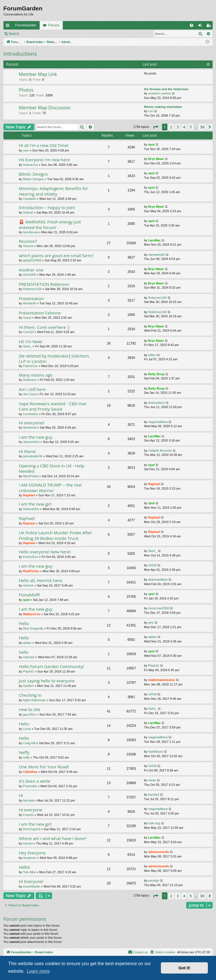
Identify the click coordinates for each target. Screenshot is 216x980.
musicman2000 (159, 608)
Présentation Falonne (40, 313)
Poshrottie (30, 786)
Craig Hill (29, 743)
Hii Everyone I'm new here (44, 160)
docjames (30, 858)
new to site (30, 709)
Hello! (24, 867)
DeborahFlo (31, 509)
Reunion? (28, 241)
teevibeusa (31, 232)
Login (31, 34)
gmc (151, 623)
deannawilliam (158, 580)
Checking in (30, 695)
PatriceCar (30, 366)
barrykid (29, 800)
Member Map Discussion (45, 108)
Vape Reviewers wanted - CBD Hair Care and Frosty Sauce (53, 406)
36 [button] (202, 127)
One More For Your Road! (44, 767)
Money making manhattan (163, 107)
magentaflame (158, 422)
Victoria (28, 246)
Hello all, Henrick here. (41, 580)
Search (14, 34)
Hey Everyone (32, 853)
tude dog (154, 823)
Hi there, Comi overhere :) (44, 327)
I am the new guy (36, 437)
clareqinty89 (157, 255)
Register (50, 34)
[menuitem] (192, 25)
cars (26, 150)
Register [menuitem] (210, 26)
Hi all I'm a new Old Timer (44, 145)
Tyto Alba (29, 872)
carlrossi (29, 657)
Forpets (28, 815)
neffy (26, 757)
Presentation (31, 298)
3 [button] (178, 127)
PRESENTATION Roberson (44, 284)
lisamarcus (31, 165)
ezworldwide (32, 886)
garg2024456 (32, 260)
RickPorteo (31, 571)
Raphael (29, 495)
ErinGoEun (31, 557)
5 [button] (191, 127)
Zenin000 (30, 275)
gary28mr (30, 714)
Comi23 (28, 332)
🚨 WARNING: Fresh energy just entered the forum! (50, 224)
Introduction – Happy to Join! (47, 207)
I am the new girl (35, 504)
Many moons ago (36, 375)
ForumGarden (26, 25)
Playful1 (29, 671)
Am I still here (32, 389)
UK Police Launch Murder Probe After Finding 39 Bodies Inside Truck (56, 535)
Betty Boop (157, 374)
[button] (156, 127)
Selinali (28, 212)
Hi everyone (31, 810)
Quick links (9, 26)
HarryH (28, 843)
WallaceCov (32, 614)
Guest (27, 318)
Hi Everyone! (31, 881)
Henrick (28, 585)
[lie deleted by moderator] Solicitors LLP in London (54, 358)
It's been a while (35, 781)
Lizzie (27, 729)
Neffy (24, 752)
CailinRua (30, 772)
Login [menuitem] (201, 26)
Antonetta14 (157, 403)
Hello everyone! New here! (45, 552)
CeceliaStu (31, 414)
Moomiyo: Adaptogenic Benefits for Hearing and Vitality (53, 191)
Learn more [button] (38, 971)
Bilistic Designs (33, 174)
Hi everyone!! (32, 423)
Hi (21, 795)
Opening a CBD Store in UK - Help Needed (52, 468)
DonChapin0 (32, 829)
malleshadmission (162, 680)
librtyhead (30, 427)
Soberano (30, 380)
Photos (26, 90)
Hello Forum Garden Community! (51, 666)
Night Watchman (34, 700)
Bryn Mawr (156, 159)
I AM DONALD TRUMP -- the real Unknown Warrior (50, 487)
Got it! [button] (184, 968)
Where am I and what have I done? (53, 838)
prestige (154, 881)
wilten (152, 355)
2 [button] (171, 127)
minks (152, 780)
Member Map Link (38, 74)
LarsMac (155, 240)
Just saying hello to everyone (47, 681)
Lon (151, 111)
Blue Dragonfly (33, 628)
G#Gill (153, 565)
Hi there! (27, 451)
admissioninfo (159, 852)
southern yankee (160, 93)
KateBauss (156, 752)
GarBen (28, 686)
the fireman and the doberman (166, 89)
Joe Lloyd (30, 394)
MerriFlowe (31, 476)
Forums (54, 25)
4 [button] (184, 127)
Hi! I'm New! (31, 341)
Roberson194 (32, 289)
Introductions (20, 54)
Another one (31, 270)
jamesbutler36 (33, 456)
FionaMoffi (29, 595)
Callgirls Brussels (160, 451)
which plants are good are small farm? (56, 255)
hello (24, 652)
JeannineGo (31, 442)
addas (27, 643)
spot (151, 144)
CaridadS (30, 199)
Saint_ (27, 346)
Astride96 (30, 303)
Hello (24, 623)
